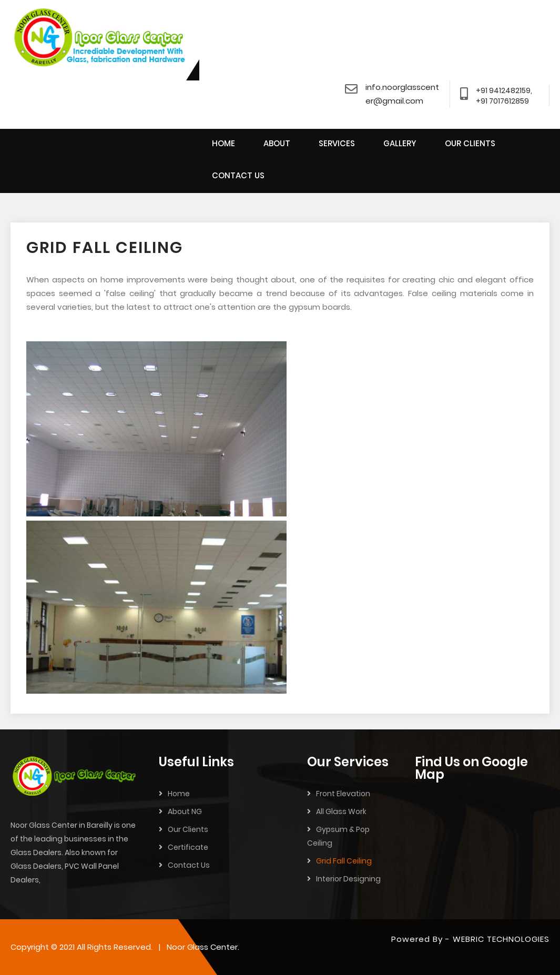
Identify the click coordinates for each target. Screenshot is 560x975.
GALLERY (400, 143)
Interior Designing (348, 879)
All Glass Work (341, 811)
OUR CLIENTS (470, 143)
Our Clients (188, 829)
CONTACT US (238, 175)
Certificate (188, 847)
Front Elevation (343, 794)
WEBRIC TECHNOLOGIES (501, 939)
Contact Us (189, 865)
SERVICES (337, 143)
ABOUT (277, 143)
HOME (223, 143)
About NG (185, 811)
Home (179, 794)
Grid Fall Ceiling (344, 861)
